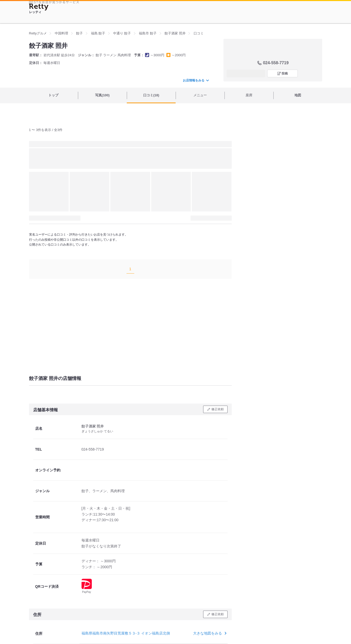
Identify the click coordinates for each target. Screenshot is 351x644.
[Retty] (39, 7)
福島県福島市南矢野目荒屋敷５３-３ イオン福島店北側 (126, 633)
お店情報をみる (196, 80)
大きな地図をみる (209, 633)
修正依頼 (218, 409)
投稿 (285, 73)
